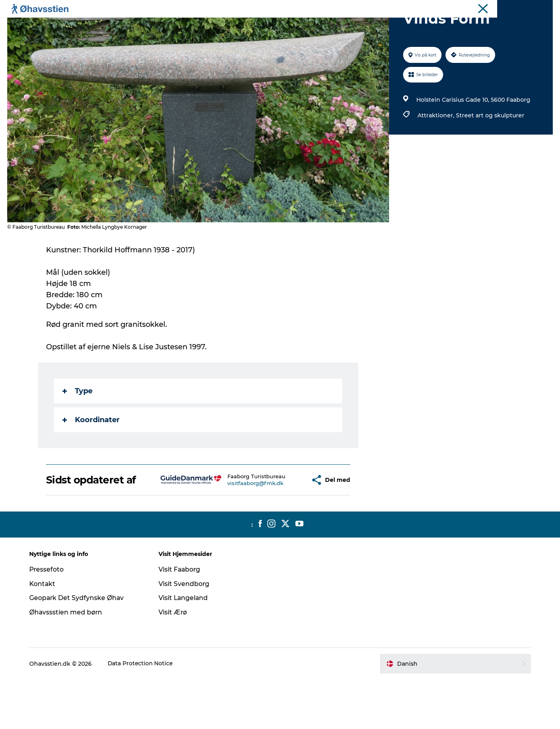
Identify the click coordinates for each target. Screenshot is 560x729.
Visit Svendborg (186, 633)
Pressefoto (50, 619)
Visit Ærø (175, 662)
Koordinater (91, 458)
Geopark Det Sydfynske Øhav (80, 647)
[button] (281, 524)
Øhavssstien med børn (69, 662)
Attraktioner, (436, 153)
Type (78, 429)
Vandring (296, 26)
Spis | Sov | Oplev (245, 26)
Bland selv (375, 26)
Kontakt (45, 633)
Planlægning (189, 26)
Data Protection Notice (144, 713)
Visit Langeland (185, 647)
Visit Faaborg (182, 619)
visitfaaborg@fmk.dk (232, 530)
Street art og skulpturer (490, 153)
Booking (335, 26)
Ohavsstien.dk (535, 8)
